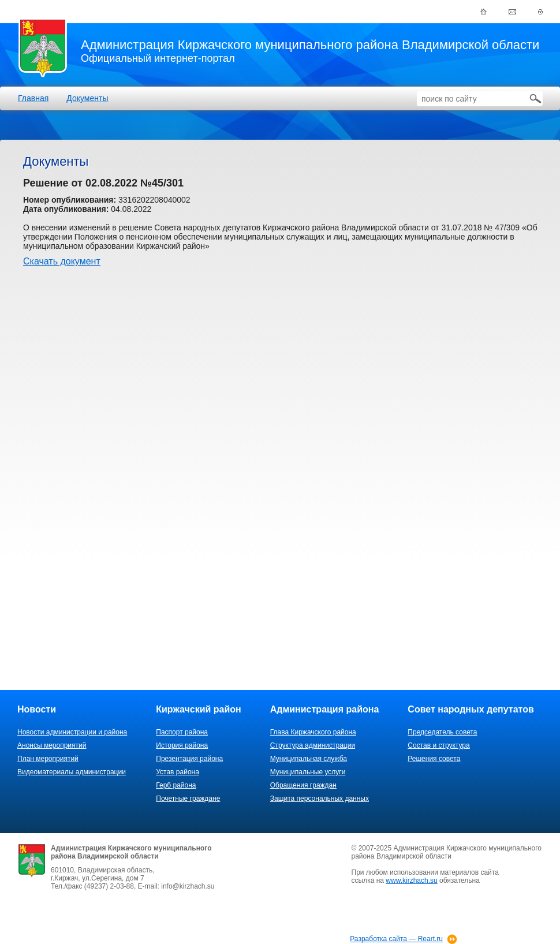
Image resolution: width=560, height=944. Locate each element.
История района (182, 745)
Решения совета (434, 759)
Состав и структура (438, 745)
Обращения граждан (303, 785)
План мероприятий (48, 759)
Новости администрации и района (72, 732)
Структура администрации (313, 745)
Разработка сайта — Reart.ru (396, 939)
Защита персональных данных (320, 799)
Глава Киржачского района (313, 732)
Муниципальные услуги (308, 772)
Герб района (176, 785)
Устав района (178, 772)
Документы (87, 98)
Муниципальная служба (309, 759)
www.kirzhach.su (411, 880)
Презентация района (189, 759)
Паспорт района (182, 732)
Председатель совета (442, 732)
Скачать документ (62, 261)
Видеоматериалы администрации (72, 772)
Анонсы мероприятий (52, 745)
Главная (33, 98)
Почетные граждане (188, 799)
